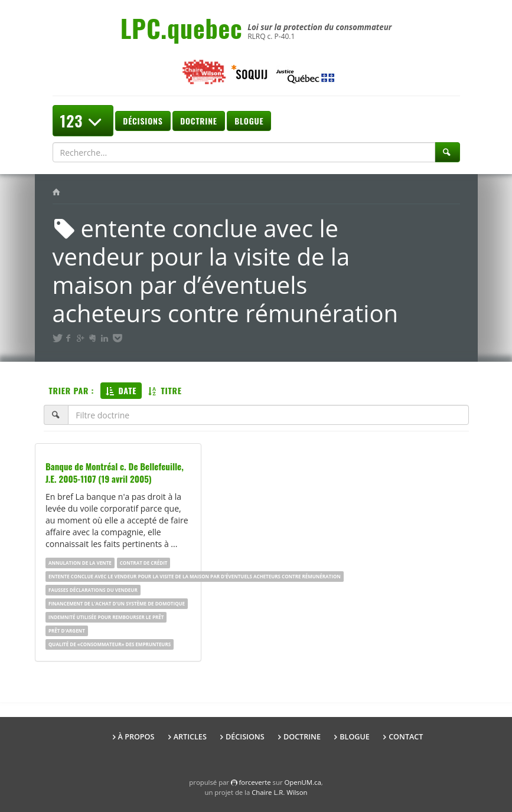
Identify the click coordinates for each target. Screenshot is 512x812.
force (255, 782)
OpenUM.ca (303, 782)
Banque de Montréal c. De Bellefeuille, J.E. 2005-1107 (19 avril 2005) (115, 472)
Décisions (143, 121)
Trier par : (72, 390)
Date (121, 390)
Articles (190, 737)
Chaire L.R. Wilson (279, 792)
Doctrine (198, 121)
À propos (136, 737)
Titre (165, 390)
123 (83, 121)
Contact (406, 737)
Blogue (249, 121)
